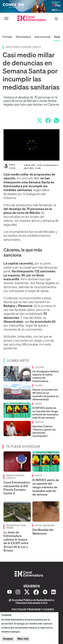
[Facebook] (36, 592)
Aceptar (8, 639)
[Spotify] (45, 592)
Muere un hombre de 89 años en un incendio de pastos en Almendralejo (46, 394)
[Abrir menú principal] (6, 18)
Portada (7, 37)
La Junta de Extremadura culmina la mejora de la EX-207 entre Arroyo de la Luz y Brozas (16, 541)
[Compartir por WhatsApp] (56, 121)
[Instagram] (18, 592)
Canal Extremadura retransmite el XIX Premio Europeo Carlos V (17, 488)
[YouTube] (9, 592)
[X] (27, 592)
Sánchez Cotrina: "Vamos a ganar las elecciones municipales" (44, 431)
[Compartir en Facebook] (48, 121)
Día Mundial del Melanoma (43, 532)
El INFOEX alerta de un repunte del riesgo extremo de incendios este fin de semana (45, 413)
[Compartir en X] (40, 121)
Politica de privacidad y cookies (33, 609)
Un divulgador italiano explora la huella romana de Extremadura (46, 376)
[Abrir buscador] (56, 18)
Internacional (42, 37)
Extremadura (23, 37)
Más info (23, 639)
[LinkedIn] (54, 592)
